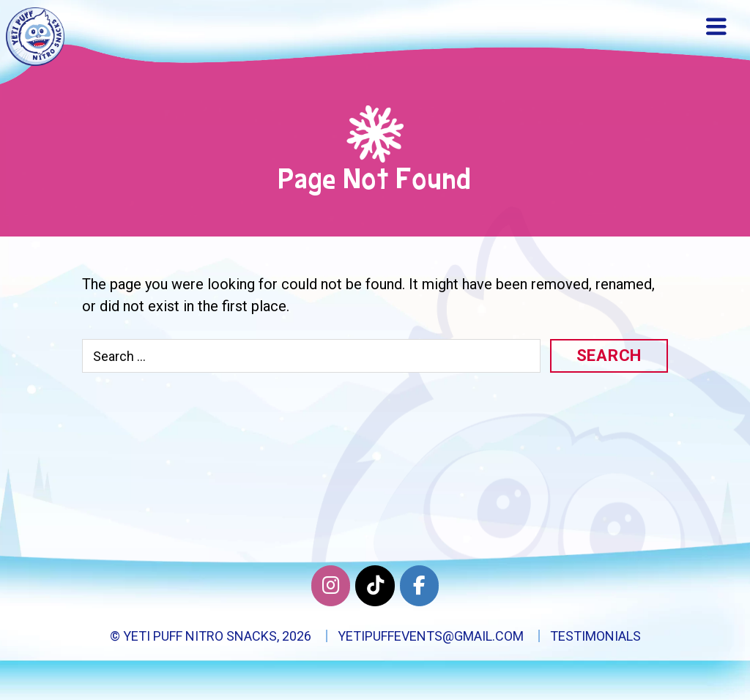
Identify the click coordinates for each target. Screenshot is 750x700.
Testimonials (595, 636)
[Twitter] (375, 586)
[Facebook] (419, 586)
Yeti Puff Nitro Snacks (200, 636)
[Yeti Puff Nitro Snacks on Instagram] (331, 586)
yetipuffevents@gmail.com (431, 636)
